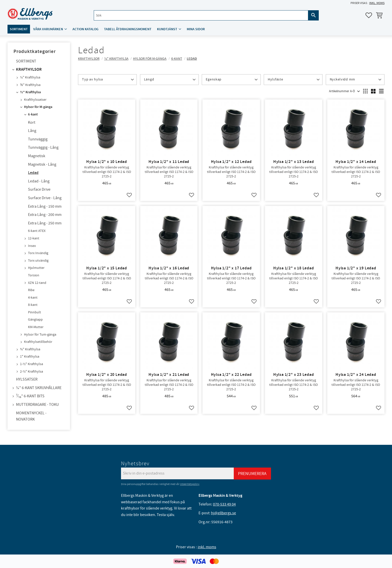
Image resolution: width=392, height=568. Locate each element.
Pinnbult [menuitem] (34, 312)
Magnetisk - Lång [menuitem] (42, 164)
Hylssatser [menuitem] (27, 379)
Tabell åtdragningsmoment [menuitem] (128, 29)
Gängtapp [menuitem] (35, 320)
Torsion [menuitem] (34, 275)
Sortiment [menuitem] (19, 29)
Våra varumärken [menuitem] (48, 29)
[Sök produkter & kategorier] (201, 15)
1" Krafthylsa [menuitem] (30, 357)
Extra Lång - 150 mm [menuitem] (45, 206)
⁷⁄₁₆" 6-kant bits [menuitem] (30, 396)
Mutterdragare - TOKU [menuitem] (37, 405)
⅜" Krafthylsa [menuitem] (30, 85)
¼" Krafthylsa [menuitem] (30, 77)
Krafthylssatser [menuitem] (35, 100)
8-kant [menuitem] (33, 305)
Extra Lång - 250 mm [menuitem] (45, 223)
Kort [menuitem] (32, 122)
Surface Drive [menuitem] (39, 189)
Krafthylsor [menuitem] (29, 70)
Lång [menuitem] (32, 131)
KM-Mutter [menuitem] (36, 327)
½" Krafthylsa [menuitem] (30, 92)
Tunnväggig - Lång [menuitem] (43, 147)
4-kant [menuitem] (33, 298)
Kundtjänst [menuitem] (167, 29)
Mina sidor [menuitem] (196, 29)
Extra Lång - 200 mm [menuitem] (45, 215)
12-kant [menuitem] (34, 238)
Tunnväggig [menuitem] (38, 139)
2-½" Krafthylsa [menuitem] (31, 372)
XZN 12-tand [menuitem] (37, 283)
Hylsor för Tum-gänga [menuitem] (40, 335)
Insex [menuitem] (32, 246)
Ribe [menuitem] (31, 290)
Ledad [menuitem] (33, 173)
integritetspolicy (190, 484)
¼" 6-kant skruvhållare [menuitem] (39, 388)
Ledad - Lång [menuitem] (39, 181)
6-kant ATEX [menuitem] (37, 231)
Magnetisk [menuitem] (37, 156)
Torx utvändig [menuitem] (38, 261)
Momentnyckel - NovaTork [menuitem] (31, 416)
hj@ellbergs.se (223, 513)
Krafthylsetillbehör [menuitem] (38, 342)
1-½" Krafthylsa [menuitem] (31, 364)
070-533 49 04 (224, 504)
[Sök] (313, 15)
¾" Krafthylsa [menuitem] (30, 349)
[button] (369, 15)
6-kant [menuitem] (33, 114)
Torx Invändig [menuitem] (38, 253)
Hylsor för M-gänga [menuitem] (38, 107)
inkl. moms (377, 3)
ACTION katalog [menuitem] (85, 29)
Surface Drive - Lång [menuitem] (45, 198)
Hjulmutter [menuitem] (36, 268)
